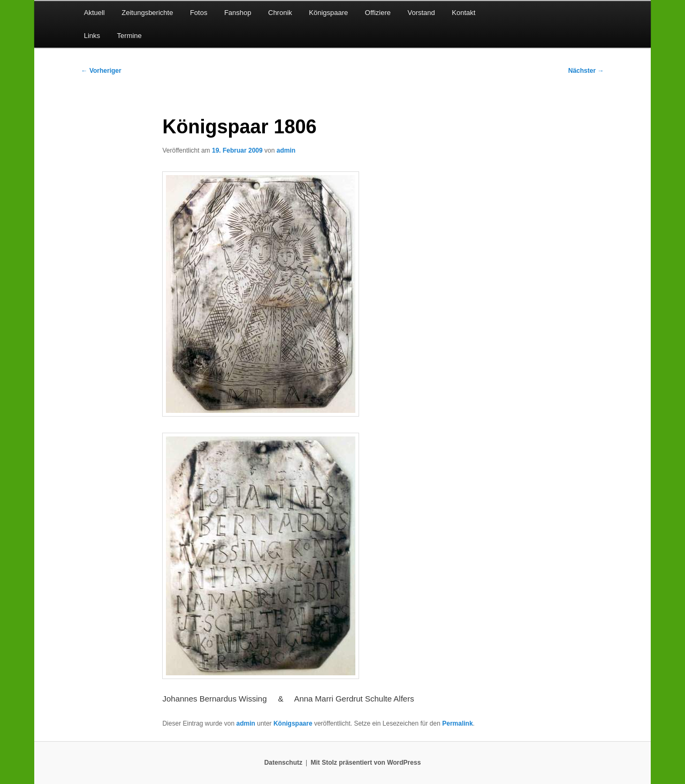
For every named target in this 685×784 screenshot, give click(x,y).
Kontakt (463, 13)
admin (286, 150)
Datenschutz (283, 763)
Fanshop (238, 13)
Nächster (586, 71)
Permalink (457, 723)
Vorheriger (101, 71)
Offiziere (378, 13)
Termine (130, 36)
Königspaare (328, 13)
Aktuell (94, 13)
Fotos (199, 13)
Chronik (280, 13)
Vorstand (421, 13)
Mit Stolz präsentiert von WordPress (366, 763)
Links (92, 36)
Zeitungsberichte (147, 13)
